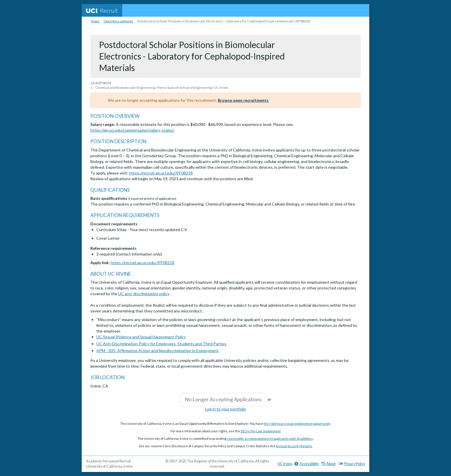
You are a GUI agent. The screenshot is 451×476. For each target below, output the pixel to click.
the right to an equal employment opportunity (297, 424)
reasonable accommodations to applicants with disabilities (270, 438)
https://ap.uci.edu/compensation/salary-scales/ (132, 130)
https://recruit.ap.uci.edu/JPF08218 (161, 173)
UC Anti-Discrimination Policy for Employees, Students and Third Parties (161, 344)
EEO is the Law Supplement (261, 431)
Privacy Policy (351, 464)
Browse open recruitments (243, 100)
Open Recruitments (118, 21)
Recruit (102, 10)
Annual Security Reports (294, 446)
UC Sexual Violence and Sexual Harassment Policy (141, 337)
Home (95, 21)
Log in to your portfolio (225, 409)
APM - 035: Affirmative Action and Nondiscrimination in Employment (157, 351)
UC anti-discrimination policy (144, 294)
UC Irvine (285, 464)
